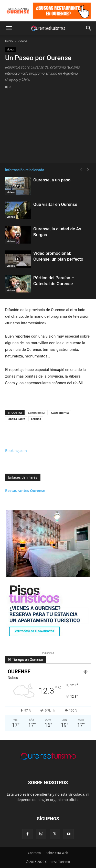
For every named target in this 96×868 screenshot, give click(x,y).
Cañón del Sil (37, 413)
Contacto (34, 853)
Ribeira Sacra (16, 419)
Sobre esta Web (57, 853)
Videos (22, 41)
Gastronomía (60, 413)
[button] (9, 28)
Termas (36, 419)
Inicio (9, 41)
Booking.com (16, 451)
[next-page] (88, 170)
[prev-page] (81, 170)
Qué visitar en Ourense (55, 204)
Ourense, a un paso (52, 180)
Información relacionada (25, 170)
